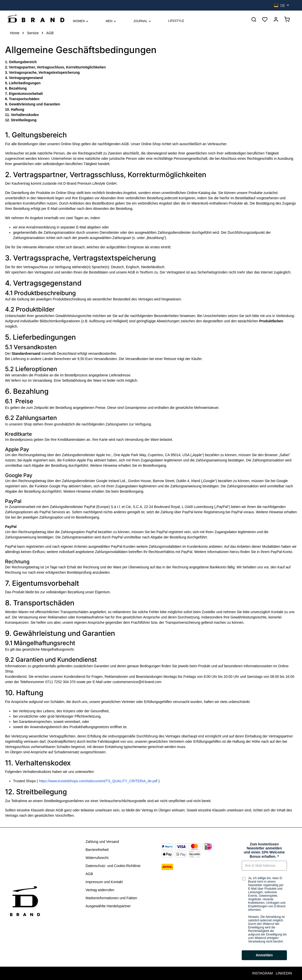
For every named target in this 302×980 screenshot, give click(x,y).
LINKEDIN (284, 973)
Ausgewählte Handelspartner (108, 906)
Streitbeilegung (24, 120)
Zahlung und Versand (102, 842)
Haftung (17, 109)
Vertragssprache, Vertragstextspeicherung (44, 72)
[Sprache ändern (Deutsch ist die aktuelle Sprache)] (282, 5)
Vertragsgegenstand (26, 78)
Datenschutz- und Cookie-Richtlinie (113, 866)
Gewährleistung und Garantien (35, 104)
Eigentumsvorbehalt (26, 94)
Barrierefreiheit (97, 850)
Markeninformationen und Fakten (111, 898)
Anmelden (264, 955)
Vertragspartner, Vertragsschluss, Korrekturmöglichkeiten (57, 67)
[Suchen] (254, 19)
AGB (89, 874)
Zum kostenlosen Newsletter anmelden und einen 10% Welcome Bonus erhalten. (264, 850)
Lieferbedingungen (25, 83)
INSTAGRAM (263, 973)
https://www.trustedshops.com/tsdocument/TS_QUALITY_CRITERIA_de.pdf (99, 781)
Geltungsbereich (23, 62)
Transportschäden (24, 99)
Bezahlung (18, 88)
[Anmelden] (276, 19)
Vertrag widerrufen (100, 890)
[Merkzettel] (265, 19)
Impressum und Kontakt (104, 882)
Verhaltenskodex (25, 115)
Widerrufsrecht (97, 858)
